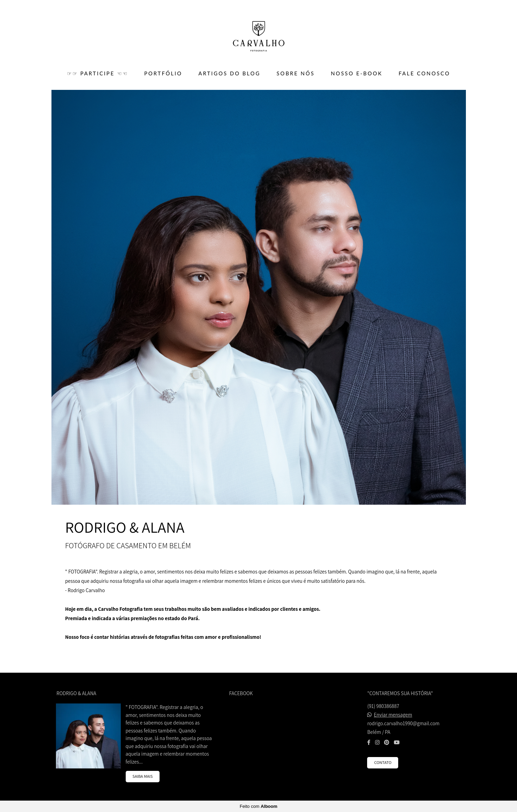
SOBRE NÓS (296, 73)
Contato (383, 762)
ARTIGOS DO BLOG (229, 73)
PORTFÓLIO (163, 73)
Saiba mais (143, 776)
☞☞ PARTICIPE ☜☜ (98, 73)
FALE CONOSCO (424, 73)
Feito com (258, 806)
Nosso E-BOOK (357, 73)
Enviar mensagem (393, 715)
